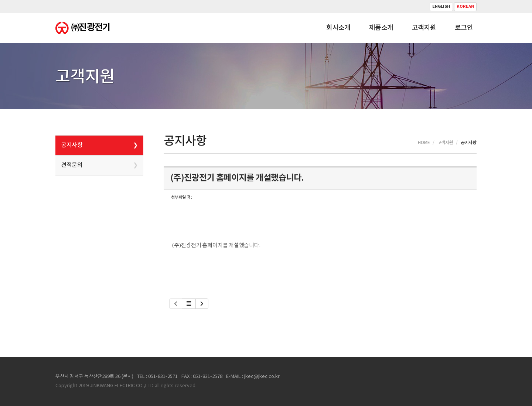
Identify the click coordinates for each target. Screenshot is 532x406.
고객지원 (424, 28)
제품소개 (381, 28)
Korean (465, 6)
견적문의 (72, 165)
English (441, 6)
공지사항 (72, 145)
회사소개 (338, 28)
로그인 (464, 28)
